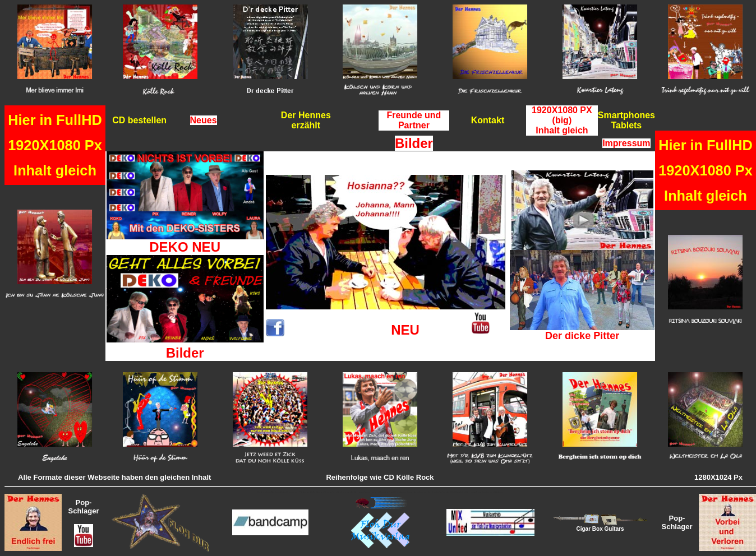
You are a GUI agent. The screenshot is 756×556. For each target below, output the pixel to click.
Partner (414, 125)
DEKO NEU (185, 247)
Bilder (185, 353)
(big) (562, 120)
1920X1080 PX (562, 110)
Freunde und (414, 115)
